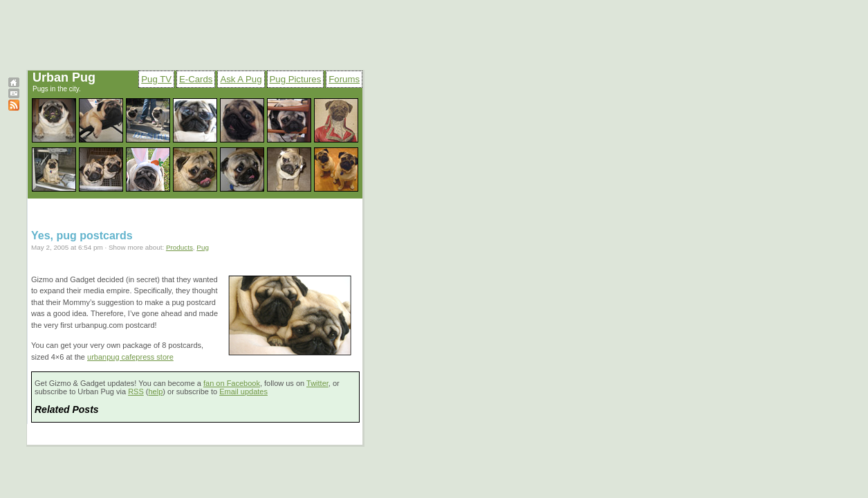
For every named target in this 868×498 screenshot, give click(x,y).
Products (179, 247)
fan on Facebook (232, 383)
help (156, 391)
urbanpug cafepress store (130, 357)
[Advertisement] (341, 37)
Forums (344, 79)
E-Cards (196, 79)
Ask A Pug (241, 79)
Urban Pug (64, 77)
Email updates (243, 391)
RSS (136, 391)
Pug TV (156, 79)
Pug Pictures (296, 79)
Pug (203, 247)
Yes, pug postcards (82, 236)
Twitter (317, 383)
